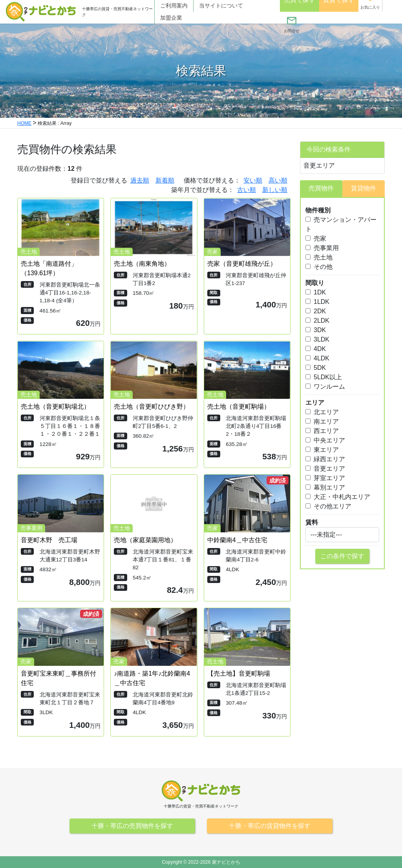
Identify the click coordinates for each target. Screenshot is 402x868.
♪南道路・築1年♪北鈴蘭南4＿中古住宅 (152, 678)
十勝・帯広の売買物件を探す (132, 826)
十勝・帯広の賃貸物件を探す (270, 826)
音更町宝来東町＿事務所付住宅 (58, 678)
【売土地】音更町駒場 (239, 673)
